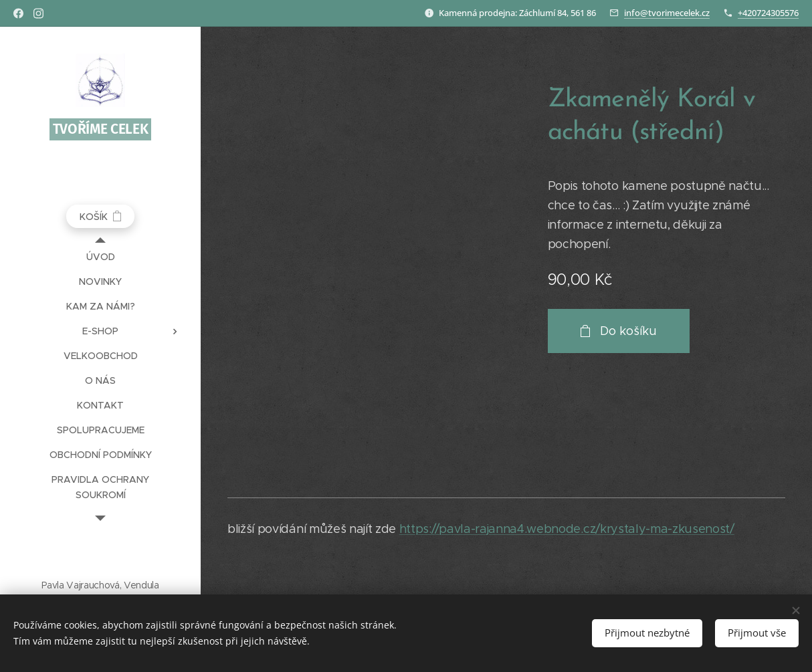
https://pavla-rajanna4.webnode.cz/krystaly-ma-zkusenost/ (567, 529)
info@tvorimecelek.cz (667, 13)
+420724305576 (768, 13)
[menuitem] (100, 257)
